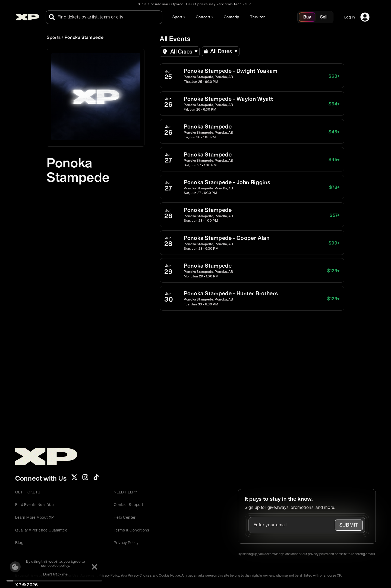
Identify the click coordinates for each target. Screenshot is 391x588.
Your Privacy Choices (136, 575)
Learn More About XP (35, 517)
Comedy (231, 17)
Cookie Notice (169, 575)
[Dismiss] (94, 567)
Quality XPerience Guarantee (41, 530)
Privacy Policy (126, 542)
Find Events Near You (34, 504)
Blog (19, 542)
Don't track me (55, 574)
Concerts (204, 17)
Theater (258, 17)
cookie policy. (59, 565)
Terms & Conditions (132, 530)
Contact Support (129, 504)
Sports (179, 17)
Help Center (125, 517)
